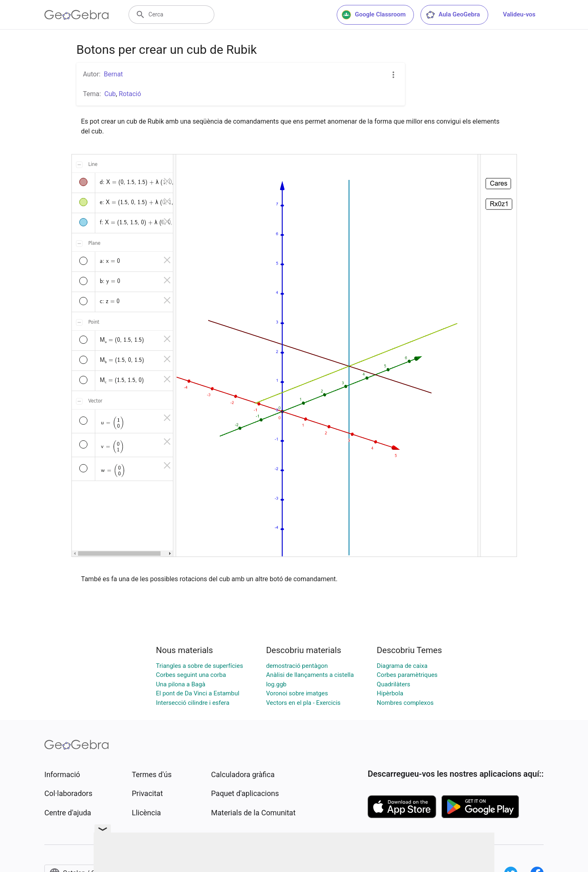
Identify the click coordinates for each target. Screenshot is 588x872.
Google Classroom (374, 15)
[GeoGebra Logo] (77, 15)
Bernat (114, 74)
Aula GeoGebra (453, 15)
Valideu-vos (519, 14)
